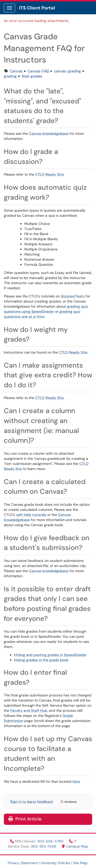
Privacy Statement (23, 863)
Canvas (16, 71)
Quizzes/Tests (73, 296)
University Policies (55, 863)
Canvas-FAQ (38, 71)
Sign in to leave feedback (32, 802)
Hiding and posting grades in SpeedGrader (50, 655)
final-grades (32, 76)
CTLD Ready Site (50, 174)
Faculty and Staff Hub (29, 710)
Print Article (25, 819)
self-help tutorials (31, 515)
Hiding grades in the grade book (41, 660)
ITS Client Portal (37, 8)
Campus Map (75, 846)
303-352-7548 (44, 846)
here (76, 781)
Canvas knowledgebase (49, 134)
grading (10, 76)
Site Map (80, 863)
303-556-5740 (51, 841)
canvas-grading (67, 71)
